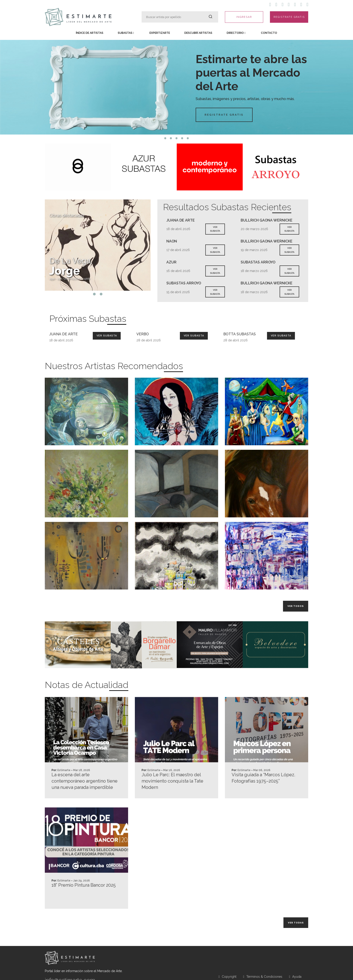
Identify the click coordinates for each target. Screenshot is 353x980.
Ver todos (296, 606)
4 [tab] (182, 138)
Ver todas (296, 923)
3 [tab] (177, 138)
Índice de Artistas (90, 33)
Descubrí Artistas (198, 33)
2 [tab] (171, 138)
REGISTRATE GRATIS (289, 17)
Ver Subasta (107, 336)
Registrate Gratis (225, 115)
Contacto (269, 33)
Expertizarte (160, 33)
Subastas (126, 33)
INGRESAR (244, 17)
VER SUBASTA (215, 229)
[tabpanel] (176, 87)
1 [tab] (165, 138)
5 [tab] (188, 138)
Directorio (236, 33)
